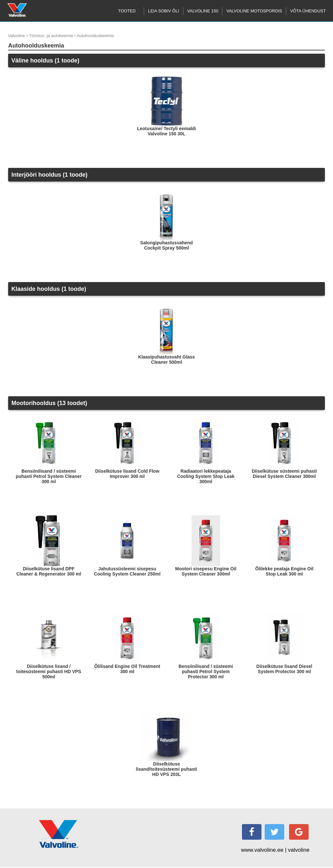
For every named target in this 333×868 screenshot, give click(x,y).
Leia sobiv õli (163, 11)
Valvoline (17, 36)
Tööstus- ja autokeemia (51, 36)
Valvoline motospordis (254, 11)
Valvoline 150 (203, 11)
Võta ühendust (308, 11)
